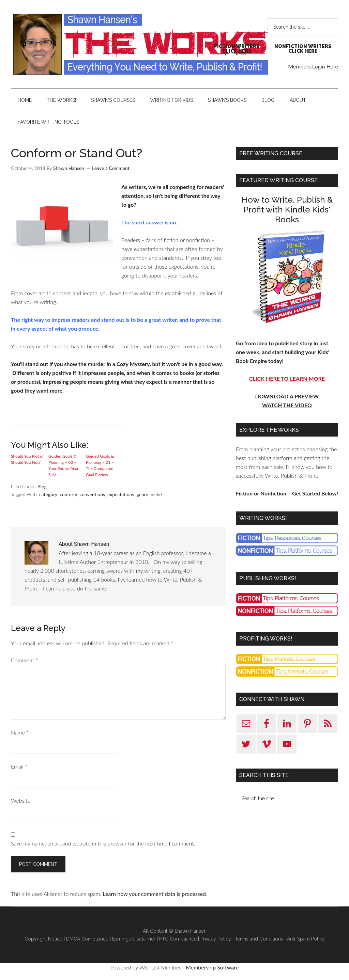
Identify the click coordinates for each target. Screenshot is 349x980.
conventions (92, 494)
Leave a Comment (111, 168)
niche (156, 494)
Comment (24, 660)
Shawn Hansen (140, 44)
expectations (121, 494)
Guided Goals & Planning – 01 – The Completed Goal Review (100, 465)
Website (21, 800)
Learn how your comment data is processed (154, 894)
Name (20, 732)
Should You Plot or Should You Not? (27, 459)
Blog (42, 486)
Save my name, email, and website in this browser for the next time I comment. (103, 843)
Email (19, 766)
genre (142, 494)
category (48, 494)
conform (68, 494)
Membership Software (212, 967)
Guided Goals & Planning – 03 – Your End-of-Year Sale (63, 465)
